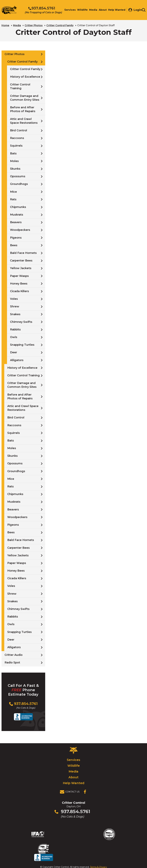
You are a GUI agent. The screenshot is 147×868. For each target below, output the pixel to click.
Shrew (15, 306)
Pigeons (16, 238)
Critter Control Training (20, 86)
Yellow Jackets (21, 268)
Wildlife (74, 765)
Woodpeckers (20, 230)
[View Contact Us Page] (71, 792)
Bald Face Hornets (23, 253)
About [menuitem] (101, 10)
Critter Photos (34, 25)
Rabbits (15, 329)
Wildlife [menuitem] (81, 10)
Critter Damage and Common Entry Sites (25, 98)
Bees (14, 245)
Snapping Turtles (22, 345)
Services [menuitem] (68, 10)
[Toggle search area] (144, 10)
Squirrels (16, 146)
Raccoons (17, 138)
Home (5, 25)
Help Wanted (74, 783)
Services (73, 760)
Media (17, 25)
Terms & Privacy (98, 859)
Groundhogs (19, 184)
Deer (14, 352)
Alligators (17, 360)
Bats (13, 153)
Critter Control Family (60, 25)
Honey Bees (19, 283)
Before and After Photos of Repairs (23, 109)
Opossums (18, 176)
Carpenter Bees (21, 260)
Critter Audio (14, 655)
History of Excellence (25, 77)
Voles (14, 299)
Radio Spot (12, 663)
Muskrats (17, 214)
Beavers (16, 222)
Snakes (15, 314)
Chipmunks (18, 207)
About (73, 777)
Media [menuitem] (92, 10)
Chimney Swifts (21, 322)
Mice (13, 192)
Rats (13, 199)
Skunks (15, 169)
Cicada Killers (19, 291)
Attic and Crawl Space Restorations (24, 121)
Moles (14, 161)
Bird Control (19, 130)
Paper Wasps (19, 276)
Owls (14, 337)
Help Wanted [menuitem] (115, 10)
